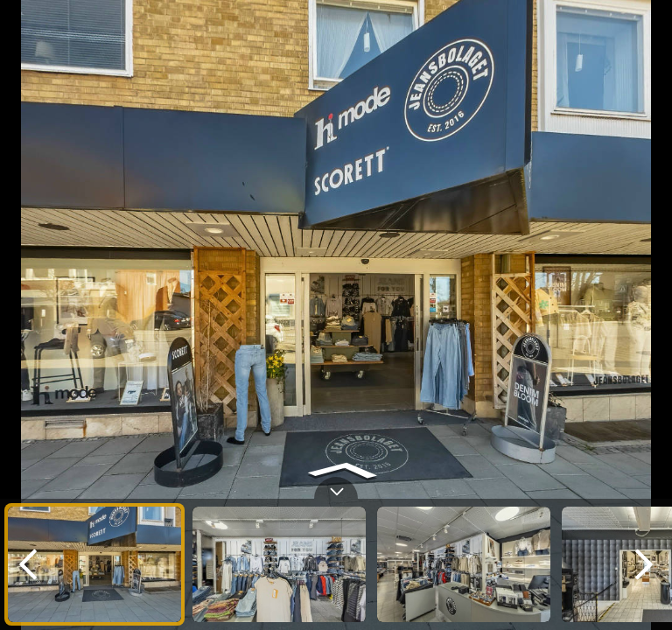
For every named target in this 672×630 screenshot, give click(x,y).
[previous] (28, 564)
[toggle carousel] (336, 488)
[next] (644, 564)
